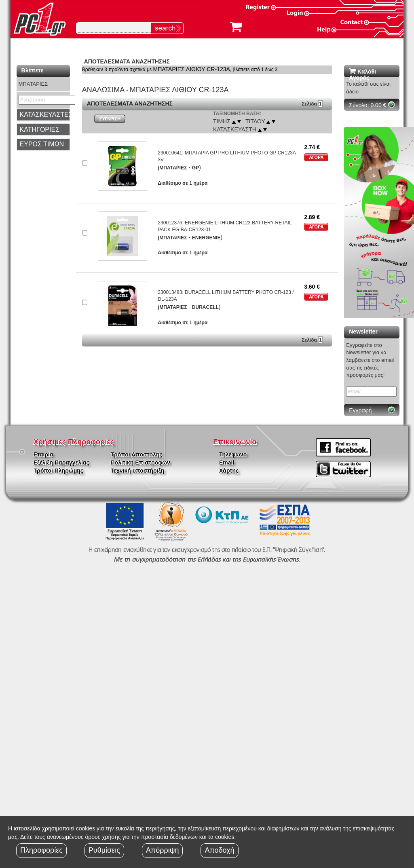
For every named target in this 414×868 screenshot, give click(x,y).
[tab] (43, 115)
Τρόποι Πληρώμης (58, 471)
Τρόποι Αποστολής (137, 454)
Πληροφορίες (41, 850)
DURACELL (205, 307)
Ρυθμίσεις (104, 850)
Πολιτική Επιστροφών (140, 463)
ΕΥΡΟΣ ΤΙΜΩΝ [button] (42, 144)
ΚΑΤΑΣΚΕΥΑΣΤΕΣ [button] (46, 115)
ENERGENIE (206, 238)
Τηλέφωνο (233, 454)
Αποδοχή (219, 850)
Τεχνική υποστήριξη (138, 471)
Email (227, 463)
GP (195, 168)
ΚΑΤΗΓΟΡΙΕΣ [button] (40, 130)
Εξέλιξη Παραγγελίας (61, 463)
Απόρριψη (163, 850)
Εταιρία (43, 454)
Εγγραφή (360, 410)
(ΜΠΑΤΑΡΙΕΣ (172, 168)
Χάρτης (229, 471)
